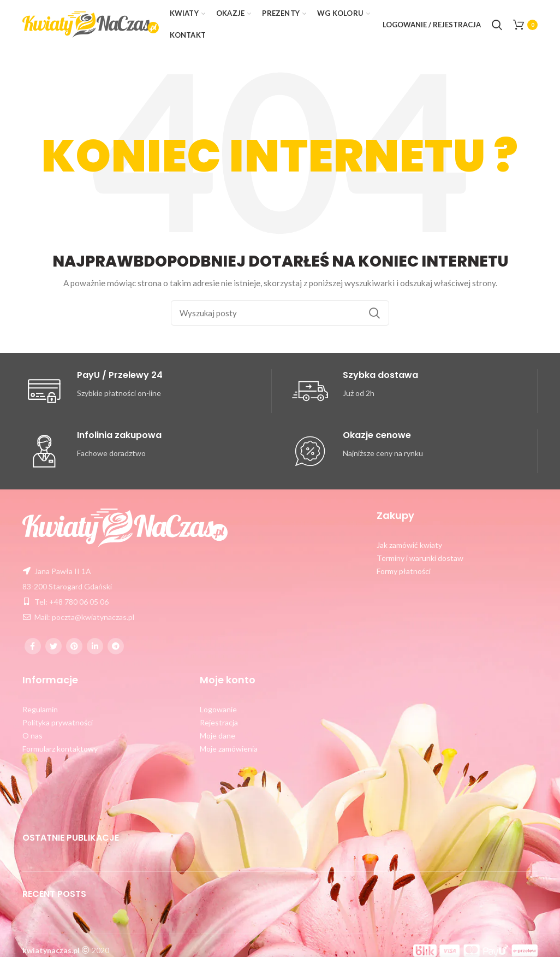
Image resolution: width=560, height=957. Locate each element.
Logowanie (218, 709)
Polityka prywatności (58, 722)
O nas (32, 736)
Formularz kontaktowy (60, 749)
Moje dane (218, 736)
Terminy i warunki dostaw (420, 558)
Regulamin (40, 709)
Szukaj (374, 313)
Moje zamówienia (229, 749)
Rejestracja (219, 722)
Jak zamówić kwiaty (409, 545)
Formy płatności (404, 571)
